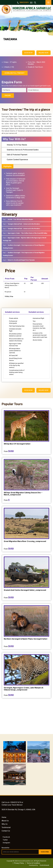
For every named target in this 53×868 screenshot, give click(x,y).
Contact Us (6, 831)
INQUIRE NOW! (43, 53)
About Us (5, 821)
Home (4, 817)
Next (49, 16)
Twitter (5, 840)
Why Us (5, 824)
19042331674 (23, 2)
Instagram (6, 843)
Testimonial (6, 827)
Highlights (8, 166)
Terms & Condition (33, 863)
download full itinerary (15, 73)
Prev (4, 16)
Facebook (6, 837)
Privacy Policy (19, 863)
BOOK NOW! (28, 53)
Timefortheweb (44, 865)
